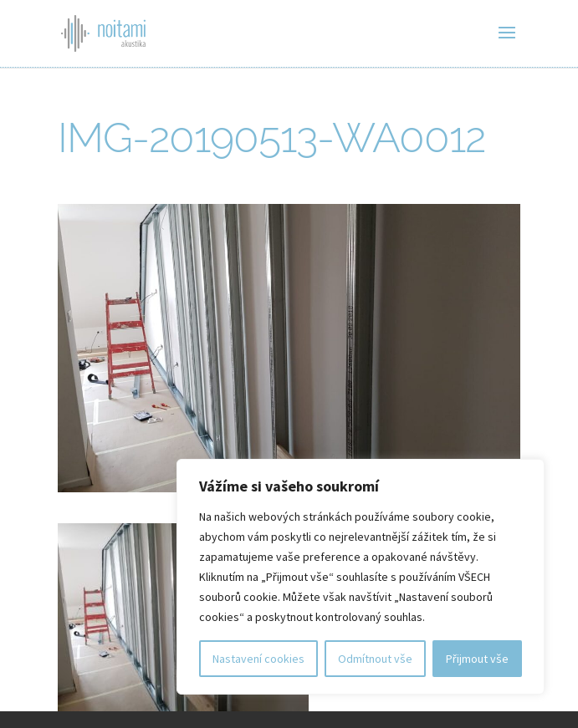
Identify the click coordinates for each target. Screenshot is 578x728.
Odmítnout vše (375, 659)
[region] (361, 577)
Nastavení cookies (258, 659)
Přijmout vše (477, 659)
